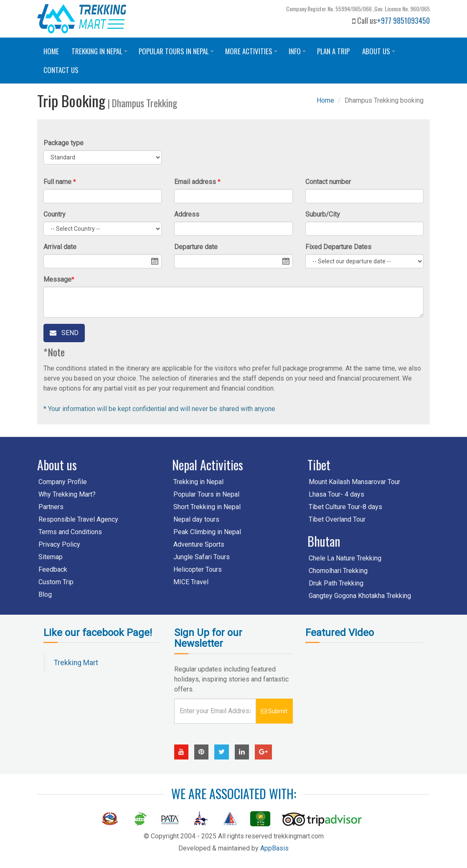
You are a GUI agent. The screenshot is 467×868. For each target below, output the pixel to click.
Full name (57, 182)
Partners (51, 507)
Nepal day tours (196, 519)
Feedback (53, 569)
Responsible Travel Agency (78, 519)
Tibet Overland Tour (337, 519)
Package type (63, 143)
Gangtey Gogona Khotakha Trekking (360, 596)
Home (51, 51)
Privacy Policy (59, 544)
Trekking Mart (76, 663)
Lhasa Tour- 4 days (336, 494)
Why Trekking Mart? (67, 494)
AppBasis (274, 848)
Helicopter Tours (198, 569)
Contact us (61, 70)
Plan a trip (333, 51)
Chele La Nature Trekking (345, 558)
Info (298, 53)
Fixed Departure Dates (338, 247)
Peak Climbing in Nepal (207, 532)
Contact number (328, 182)
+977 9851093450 (404, 20)
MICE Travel (191, 582)
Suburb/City (323, 214)
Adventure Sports (199, 544)
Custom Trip (56, 582)
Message (57, 279)
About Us (380, 53)
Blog (45, 594)
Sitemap (51, 557)
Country (55, 214)
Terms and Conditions (70, 532)
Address (187, 214)
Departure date (196, 247)
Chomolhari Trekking (338, 571)
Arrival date (60, 247)
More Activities (253, 53)
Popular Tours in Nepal (178, 53)
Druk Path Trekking (336, 583)
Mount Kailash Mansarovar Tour (354, 482)
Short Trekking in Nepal (207, 507)
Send (64, 333)
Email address (195, 182)
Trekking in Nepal (101, 53)
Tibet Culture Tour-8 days (345, 507)
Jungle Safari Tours (202, 557)
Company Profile (63, 482)
